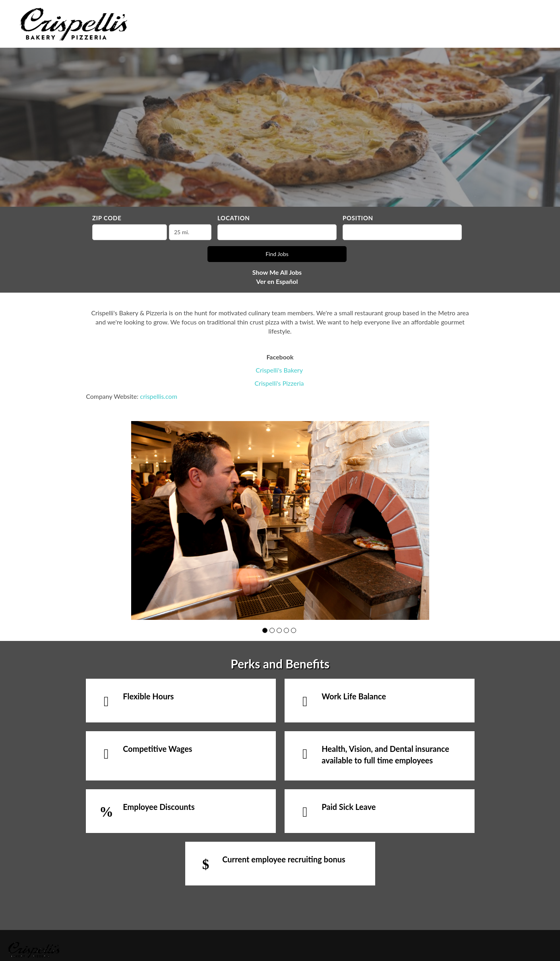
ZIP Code (107, 218)
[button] (265, 630)
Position (358, 218)
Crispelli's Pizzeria (279, 383)
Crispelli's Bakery (279, 370)
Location (234, 218)
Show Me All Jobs (277, 272)
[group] (280, 520)
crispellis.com (158, 396)
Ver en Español (277, 281)
